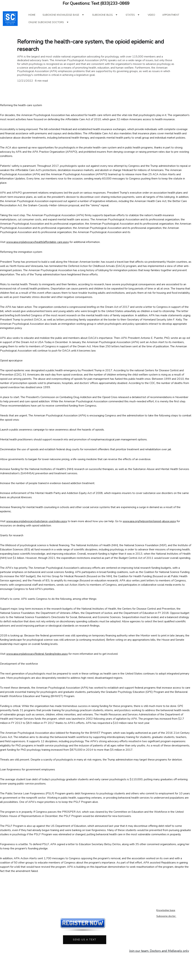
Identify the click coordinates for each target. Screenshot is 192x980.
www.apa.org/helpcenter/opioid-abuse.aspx (149, 528)
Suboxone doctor (166, 916)
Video (151, 15)
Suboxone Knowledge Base (61, 15)
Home (32, 15)
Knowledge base (166, 911)
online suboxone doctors (46, 22)
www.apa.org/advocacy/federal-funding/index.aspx (37, 660)
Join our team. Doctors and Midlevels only (159, 951)
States (130, 15)
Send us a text (85, 941)
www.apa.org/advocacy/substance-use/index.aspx (37, 528)
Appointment (171, 15)
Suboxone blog (102, 15)
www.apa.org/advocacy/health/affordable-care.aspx (37, 249)
